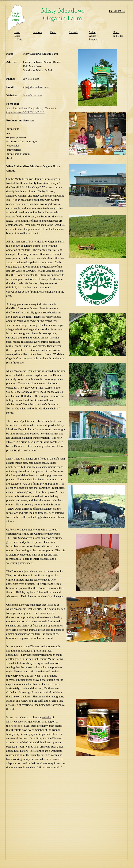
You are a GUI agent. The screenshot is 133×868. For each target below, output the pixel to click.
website (47, 717)
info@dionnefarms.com (37, 87)
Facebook (18, 726)
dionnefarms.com (32, 95)
